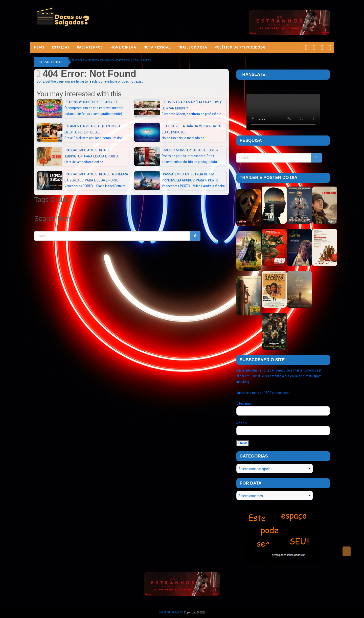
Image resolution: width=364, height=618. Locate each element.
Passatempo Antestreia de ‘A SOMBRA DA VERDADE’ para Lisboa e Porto (96, 177)
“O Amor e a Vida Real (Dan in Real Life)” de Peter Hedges (93, 129)
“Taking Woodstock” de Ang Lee (92, 102)
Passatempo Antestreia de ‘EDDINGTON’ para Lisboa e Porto (91, 153)
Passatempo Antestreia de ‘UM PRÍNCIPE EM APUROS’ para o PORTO (190, 177)
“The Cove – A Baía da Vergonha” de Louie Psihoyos (192, 129)
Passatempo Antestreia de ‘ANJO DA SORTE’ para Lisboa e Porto (110, 60)
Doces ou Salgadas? (171, 613)
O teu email (283, 408)
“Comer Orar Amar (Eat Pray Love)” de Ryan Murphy (192, 105)
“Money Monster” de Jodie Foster (191, 150)
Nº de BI (283, 428)
